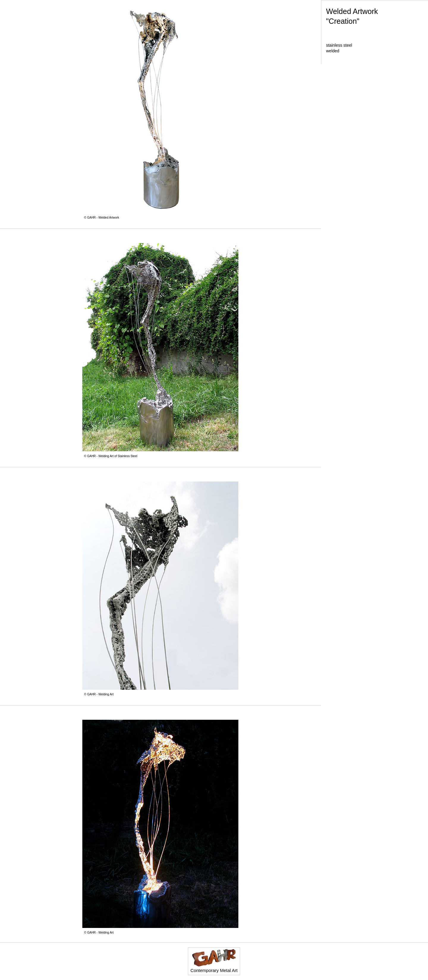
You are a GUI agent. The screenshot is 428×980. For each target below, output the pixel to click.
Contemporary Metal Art (214, 961)
